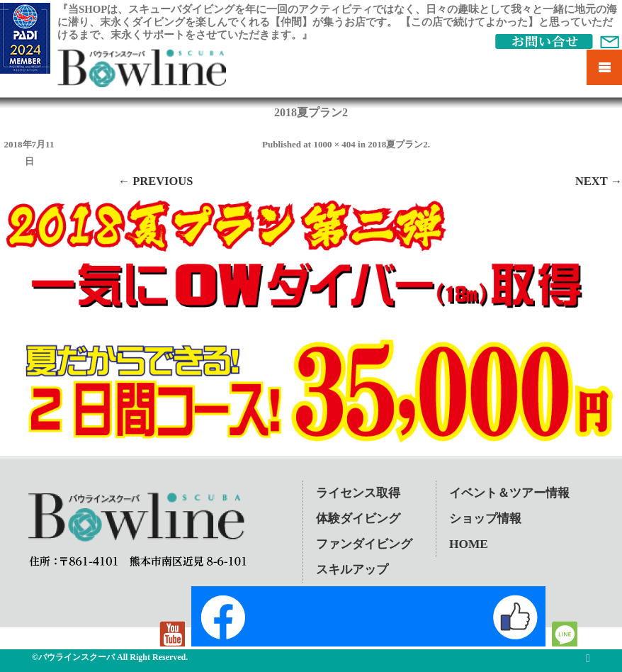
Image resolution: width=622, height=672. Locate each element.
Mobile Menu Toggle (604, 67)
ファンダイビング (364, 544)
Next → (599, 181)
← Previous (156, 181)
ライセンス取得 (358, 493)
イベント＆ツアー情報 (509, 493)
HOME (469, 544)
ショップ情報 (485, 519)
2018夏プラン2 (398, 144)
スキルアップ (352, 570)
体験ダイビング (358, 519)
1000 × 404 (334, 144)
